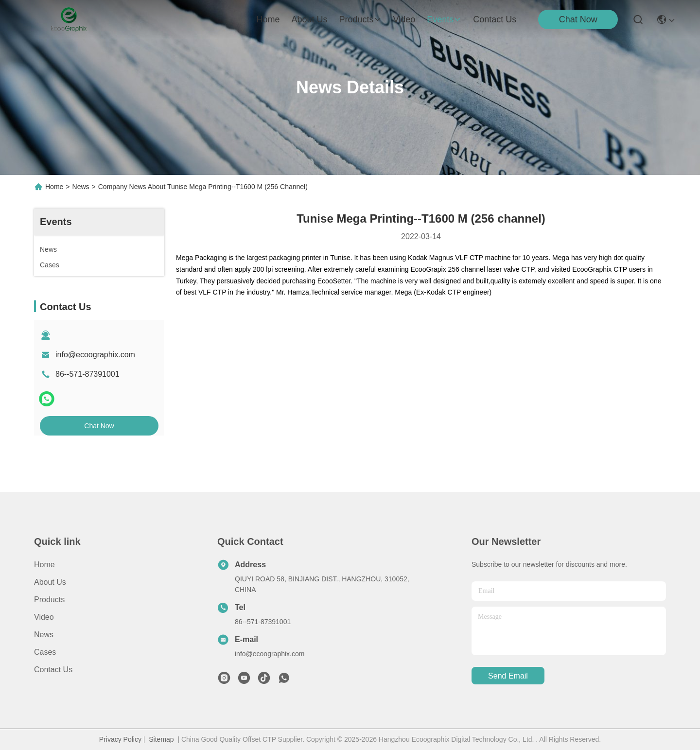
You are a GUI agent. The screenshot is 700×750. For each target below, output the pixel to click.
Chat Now (578, 19)
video (404, 19)
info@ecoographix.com (95, 355)
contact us (495, 19)
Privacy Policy (120, 739)
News (81, 187)
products (360, 19)
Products (49, 600)
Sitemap (161, 739)
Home (268, 19)
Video (44, 617)
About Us (50, 582)
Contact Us (53, 670)
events (444, 19)
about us (309, 19)
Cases (45, 652)
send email (508, 676)
